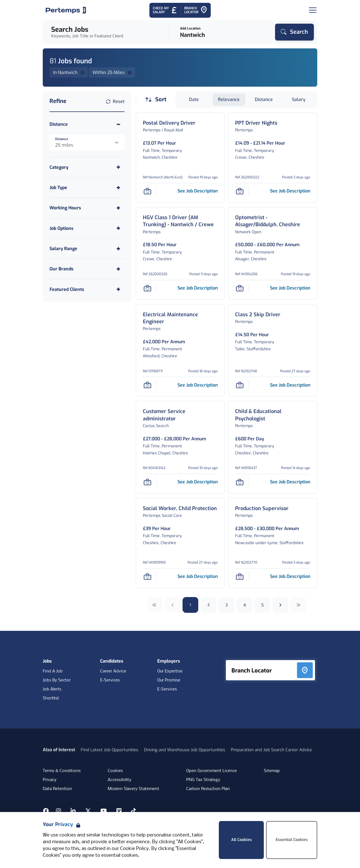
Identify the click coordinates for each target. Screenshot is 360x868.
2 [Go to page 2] (209, 605)
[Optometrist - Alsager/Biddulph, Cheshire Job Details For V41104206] (273, 221)
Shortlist (51, 698)
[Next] (280, 605)
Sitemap (272, 771)
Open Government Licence (211, 771)
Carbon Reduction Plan (208, 789)
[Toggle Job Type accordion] (87, 188)
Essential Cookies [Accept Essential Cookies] (292, 840)
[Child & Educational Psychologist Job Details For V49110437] (273, 415)
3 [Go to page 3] (227, 605)
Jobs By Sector (57, 680)
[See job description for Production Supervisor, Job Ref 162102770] (290, 576)
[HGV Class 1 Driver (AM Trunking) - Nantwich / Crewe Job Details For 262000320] (180, 221)
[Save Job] (147, 191)
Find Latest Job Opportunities (110, 750)
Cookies (115, 771)
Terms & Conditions (62, 771)
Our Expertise (170, 671)
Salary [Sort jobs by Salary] (299, 99)
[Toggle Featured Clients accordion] (87, 289)
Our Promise (169, 680)
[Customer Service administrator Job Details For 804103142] (180, 415)
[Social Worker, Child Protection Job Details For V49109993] (180, 509)
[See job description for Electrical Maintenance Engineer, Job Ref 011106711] (198, 385)
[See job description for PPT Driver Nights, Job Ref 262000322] (290, 191)
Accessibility (120, 780)
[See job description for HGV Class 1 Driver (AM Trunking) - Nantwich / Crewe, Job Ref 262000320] (198, 288)
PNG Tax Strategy (203, 780)
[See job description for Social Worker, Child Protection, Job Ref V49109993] (198, 576)
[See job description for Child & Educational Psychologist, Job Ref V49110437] (290, 482)
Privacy (50, 780)
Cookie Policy (134, 849)
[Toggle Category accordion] (87, 167)
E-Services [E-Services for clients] (167, 689)
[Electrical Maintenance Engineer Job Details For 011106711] (180, 318)
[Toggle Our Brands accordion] (87, 269)
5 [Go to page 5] (263, 605)
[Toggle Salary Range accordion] (87, 249)
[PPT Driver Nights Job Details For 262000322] (256, 123)
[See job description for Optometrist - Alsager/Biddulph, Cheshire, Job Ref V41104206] (290, 288)
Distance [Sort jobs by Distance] (264, 99)
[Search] (294, 32)
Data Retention (57, 789)
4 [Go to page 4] (245, 605)
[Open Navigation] (313, 10)
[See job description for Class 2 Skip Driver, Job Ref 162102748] (290, 385)
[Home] (66, 10)
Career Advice (113, 671)
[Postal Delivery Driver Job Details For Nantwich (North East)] (169, 123)
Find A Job (53, 671)
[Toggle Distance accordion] (87, 124)
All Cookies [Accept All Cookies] (241, 840)
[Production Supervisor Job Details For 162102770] (262, 509)
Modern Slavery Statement (133, 789)
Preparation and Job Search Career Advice (271, 750)
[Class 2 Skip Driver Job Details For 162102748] (258, 315)
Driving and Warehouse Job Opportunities (185, 750)
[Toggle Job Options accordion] (87, 228)
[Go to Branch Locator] (196, 10)
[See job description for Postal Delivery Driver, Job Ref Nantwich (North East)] (198, 191)
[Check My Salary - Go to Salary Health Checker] (165, 10)
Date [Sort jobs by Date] (194, 99)
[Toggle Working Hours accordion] (87, 208)
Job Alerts (52, 689)
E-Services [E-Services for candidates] (110, 680)
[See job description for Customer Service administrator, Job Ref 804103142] (198, 482)
